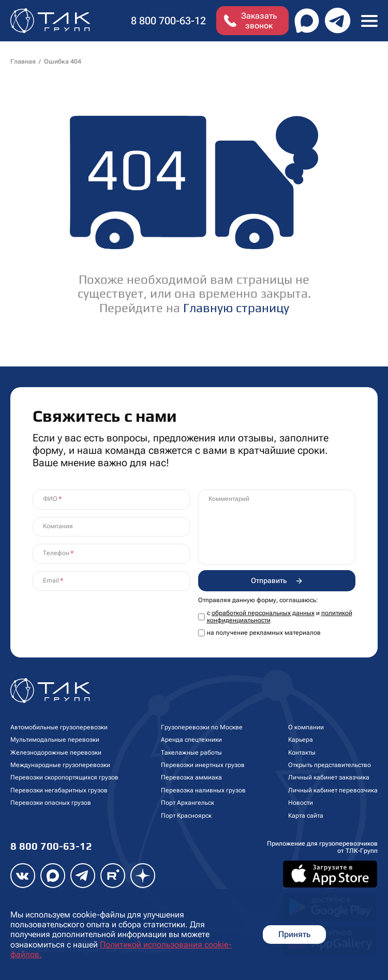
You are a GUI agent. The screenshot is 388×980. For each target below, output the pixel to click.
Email (51, 580)
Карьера (301, 740)
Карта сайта (306, 816)
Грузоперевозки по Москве (202, 727)
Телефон (56, 553)
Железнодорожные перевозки (56, 753)
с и (280, 617)
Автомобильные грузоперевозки (59, 727)
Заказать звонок (259, 21)
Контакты (302, 753)
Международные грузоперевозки (60, 765)
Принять (294, 934)
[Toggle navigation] (369, 20)
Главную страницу (236, 308)
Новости (301, 803)
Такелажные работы (191, 753)
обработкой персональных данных (263, 613)
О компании (306, 727)
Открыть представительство (330, 765)
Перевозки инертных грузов (203, 765)
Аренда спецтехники (191, 740)
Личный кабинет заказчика (329, 777)
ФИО (50, 499)
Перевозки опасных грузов (51, 803)
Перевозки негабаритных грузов (59, 790)
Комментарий (229, 499)
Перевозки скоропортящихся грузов (64, 777)
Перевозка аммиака (191, 777)
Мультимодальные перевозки (55, 740)
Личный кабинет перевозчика (333, 790)
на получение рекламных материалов (264, 633)
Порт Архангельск (188, 803)
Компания (58, 526)
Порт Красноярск (186, 816)
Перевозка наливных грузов (203, 790)
